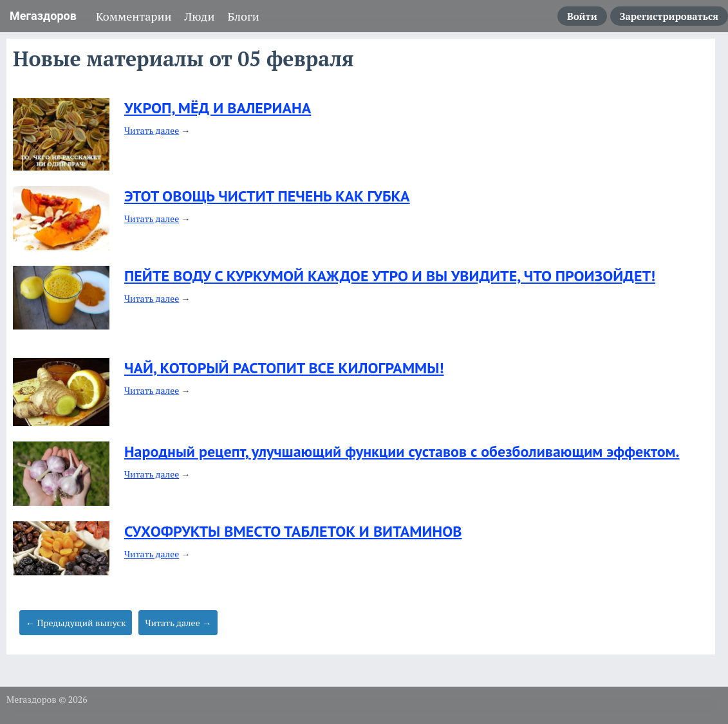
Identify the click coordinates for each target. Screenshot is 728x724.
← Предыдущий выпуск (76, 623)
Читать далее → (178, 623)
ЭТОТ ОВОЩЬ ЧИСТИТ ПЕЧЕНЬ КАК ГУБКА (267, 196)
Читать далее (152, 130)
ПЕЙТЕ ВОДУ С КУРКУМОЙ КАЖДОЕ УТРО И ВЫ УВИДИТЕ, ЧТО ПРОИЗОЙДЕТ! (390, 276)
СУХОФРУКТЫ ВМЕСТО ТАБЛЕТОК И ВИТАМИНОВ (293, 531)
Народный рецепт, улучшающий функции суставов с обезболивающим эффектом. (402, 451)
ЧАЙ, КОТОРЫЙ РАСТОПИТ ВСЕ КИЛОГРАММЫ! (284, 368)
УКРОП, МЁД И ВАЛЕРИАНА (218, 108)
